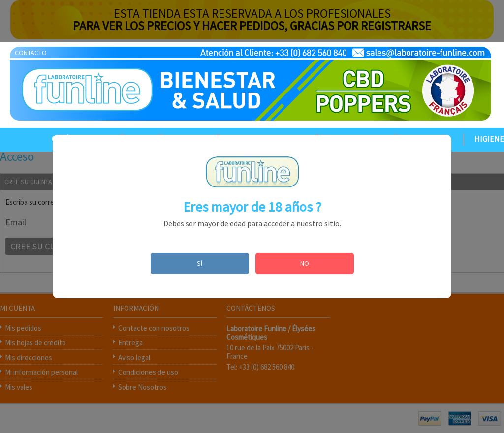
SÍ (200, 263)
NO (305, 263)
